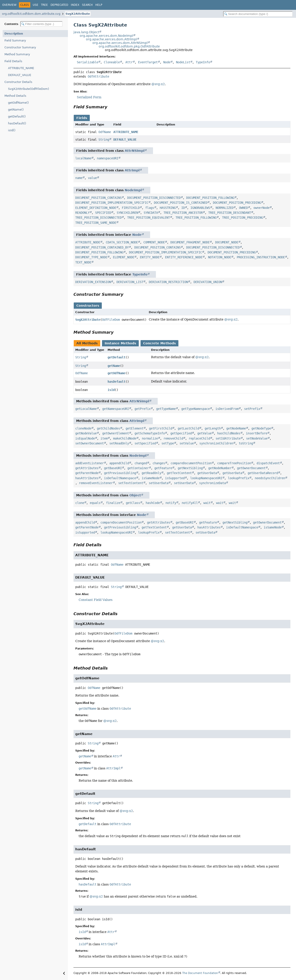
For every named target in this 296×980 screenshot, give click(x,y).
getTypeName (166, 409)
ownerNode (261, 208)
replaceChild (199, 438)
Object (135, 495)
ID (183, 208)
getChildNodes (108, 428)
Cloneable (112, 62)
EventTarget (148, 62)
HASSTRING (168, 208)
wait (207, 503)
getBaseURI (113, 468)
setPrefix (252, 409)
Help (99, 5)
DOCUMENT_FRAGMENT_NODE (190, 242)
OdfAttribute (98, 76)
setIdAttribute (228, 438)
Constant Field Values (96, 600)
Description (14, 34)
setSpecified (145, 443)
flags (150, 208)
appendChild (119, 463)
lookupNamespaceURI (206, 478)
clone (80, 503)
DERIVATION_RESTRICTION (168, 282)
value (92, 178)
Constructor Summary (20, 47)
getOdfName (116, 373)
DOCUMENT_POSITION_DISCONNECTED (154, 198)
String (104, 140)
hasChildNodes (229, 433)
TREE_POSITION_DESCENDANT (230, 213)
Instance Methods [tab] (120, 343)
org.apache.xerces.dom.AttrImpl (111, 39)
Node (167, 62)
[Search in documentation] (258, 14)
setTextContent (131, 483)
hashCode (153, 503)
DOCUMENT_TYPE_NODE (91, 257)
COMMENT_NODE (154, 242)
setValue (187, 443)
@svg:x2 (158, 84)
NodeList (183, 62)
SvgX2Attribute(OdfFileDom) (29, 89)
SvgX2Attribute (78, 14)
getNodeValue (86, 433)
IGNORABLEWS (200, 208)
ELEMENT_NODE (124, 257)
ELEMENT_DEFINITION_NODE (96, 208)
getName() (16, 110)
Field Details (13, 61)
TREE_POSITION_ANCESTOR (183, 213)
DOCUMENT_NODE (227, 242)
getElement (135, 428)
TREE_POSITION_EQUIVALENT (149, 218)
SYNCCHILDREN (127, 213)
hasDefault (116, 382)
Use (36, 5)
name (79, 178)
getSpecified (181, 433)
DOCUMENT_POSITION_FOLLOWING (210, 198)
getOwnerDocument (251, 468)
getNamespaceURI (116, 409)
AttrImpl (132, 170)
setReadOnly (119, 443)
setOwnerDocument (90, 443)
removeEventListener (96, 483)
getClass (133, 503)
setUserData (159, 483)
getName (114, 366)
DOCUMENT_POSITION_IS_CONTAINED (181, 203)
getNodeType (261, 428)
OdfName (105, 132)
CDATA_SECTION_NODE (122, 242)
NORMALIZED (225, 208)
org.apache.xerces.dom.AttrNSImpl (120, 43)
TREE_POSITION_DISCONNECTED (98, 218)
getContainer (138, 468)
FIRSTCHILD (131, 208)
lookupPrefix (239, 478)
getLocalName (86, 409)
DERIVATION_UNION (208, 282)
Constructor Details (18, 82)
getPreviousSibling (120, 473)
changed (141, 463)
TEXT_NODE (83, 262)
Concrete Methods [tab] (159, 343)
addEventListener (90, 463)
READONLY (82, 213)
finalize (113, 503)
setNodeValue (257, 438)
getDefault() (17, 116)
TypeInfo (203, 62)
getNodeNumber (220, 468)
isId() (12, 130)
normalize (150, 438)
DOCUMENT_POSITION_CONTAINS (98, 198)
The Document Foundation (200, 973)
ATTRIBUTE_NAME (21, 68)
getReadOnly (151, 473)
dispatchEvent (268, 463)
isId (111, 390)
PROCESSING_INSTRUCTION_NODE (261, 257)
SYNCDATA (151, 213)
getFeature (163, 468)
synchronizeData (212, 483)
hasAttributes (87, 478)
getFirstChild (161, 428)
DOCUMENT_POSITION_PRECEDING (237, 203)
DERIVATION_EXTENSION (93, 282)
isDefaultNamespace (120, 478)
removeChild (173, 438)
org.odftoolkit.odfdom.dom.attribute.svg (31, 14)
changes (159, 463)
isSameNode (151, 478)
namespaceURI (108, 158)
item (104, 438)
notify (171, 503)
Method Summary (17, 54)
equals (95, 503)
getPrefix (143, 409)
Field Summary (15, 40)
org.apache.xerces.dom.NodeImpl (106, 36)
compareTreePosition (234, 463)
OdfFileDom (111, 320)
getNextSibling (190, 468)
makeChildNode (125, 438)
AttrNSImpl (135, 151)
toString (246, 443)
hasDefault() (17, 123)
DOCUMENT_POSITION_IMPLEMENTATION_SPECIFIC (112, 203)
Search (87, 5)
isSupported (175, 478)
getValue (204, 433)
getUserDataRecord (263, 473)
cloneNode (83, 428)
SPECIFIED (103, 213)
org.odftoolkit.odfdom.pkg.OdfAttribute (129, 46)
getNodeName (236, 428)
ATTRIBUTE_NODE (88, 242)
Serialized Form (89, 97)
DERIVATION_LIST (130, 282)
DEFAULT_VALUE (20, 75)
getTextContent (179, 473)
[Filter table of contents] (41, 24)
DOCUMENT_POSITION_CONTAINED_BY (102, 247)
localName (83, 158)
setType (168, 443)
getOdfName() (18, 103)
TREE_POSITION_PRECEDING (243, 218)
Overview (9, 5)
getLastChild (188, 428)
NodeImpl (133, 190)
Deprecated (59, 5)
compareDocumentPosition (191, 463)
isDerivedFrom (227, 409)
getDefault (116, 357)
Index (75, 5)
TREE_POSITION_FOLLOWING (196, 218)
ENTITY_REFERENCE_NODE (184, 257)
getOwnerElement (116, 433)
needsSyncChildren (270, 478)
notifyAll (190, 503)
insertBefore (257, 433)
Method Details (15, 96)
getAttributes (87, 468)
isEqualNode (85, 438)
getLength (213, 428)
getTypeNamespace (196, 409)
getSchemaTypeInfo (150, 433)
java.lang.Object (86, 32)
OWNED (243, 208)
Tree (44, 5)
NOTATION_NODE (220, 257)
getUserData (207, 473)
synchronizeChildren (216, 443)
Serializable (88, 62)
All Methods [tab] (87, 343)
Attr (129, 62)
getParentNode (87, 473)
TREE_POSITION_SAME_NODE (96, 223)
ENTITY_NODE (150, 257)
